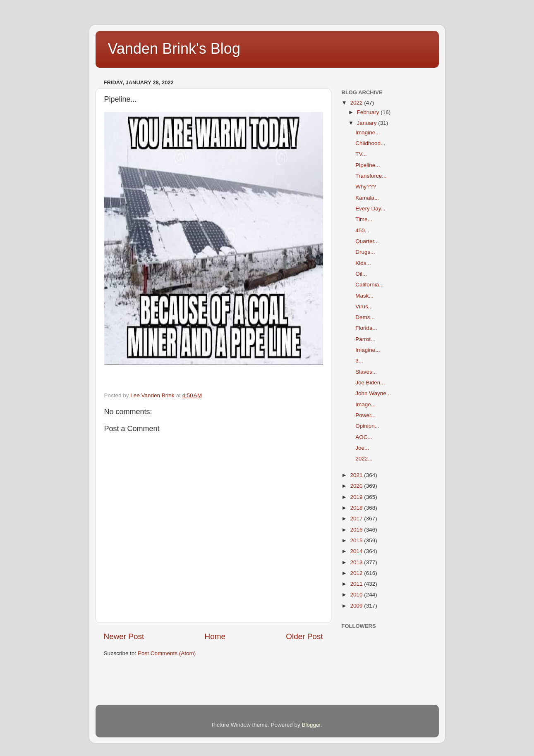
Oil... (361, 274)
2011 (357, 584)
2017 (357, 519)
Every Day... (370, 209)
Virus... (364, 306)
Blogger (311, 725)
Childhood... (370, 143)
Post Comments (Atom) (167, 653)
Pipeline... (368, 165)
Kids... (363, 263)
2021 (357, 475)
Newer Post (124, 636)
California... (369, 285)
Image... (365, 404)
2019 (357, 497)
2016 (357, 530)
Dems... (365, 317)
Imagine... (368, 132)
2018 (357, 508)
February (369, 112)
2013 (357, 562)
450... (362, 230)
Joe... (362, 448)
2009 (357, 606)
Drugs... (365, 252)
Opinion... (367, 426)
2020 (357, 486)
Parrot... (365, 339)
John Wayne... (373, 393)
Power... (365, 415)
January (368, 123)
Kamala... (367, 198)
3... (359, 361)
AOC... (364, 437)
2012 (357, 573)
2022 (357, 103)
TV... (361, 154)
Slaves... (366, 372)
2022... (364, 459)
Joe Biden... (370, 383)
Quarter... (367, 241)
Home (215, 636)
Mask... (364, 296)
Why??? (366, 187)
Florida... (366, 328)
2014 (357, 551)
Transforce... (371, 176)
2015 (357, 540)
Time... (364, 219)
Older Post (304, 636)
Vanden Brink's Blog (174, 49)
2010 (357, 595)
